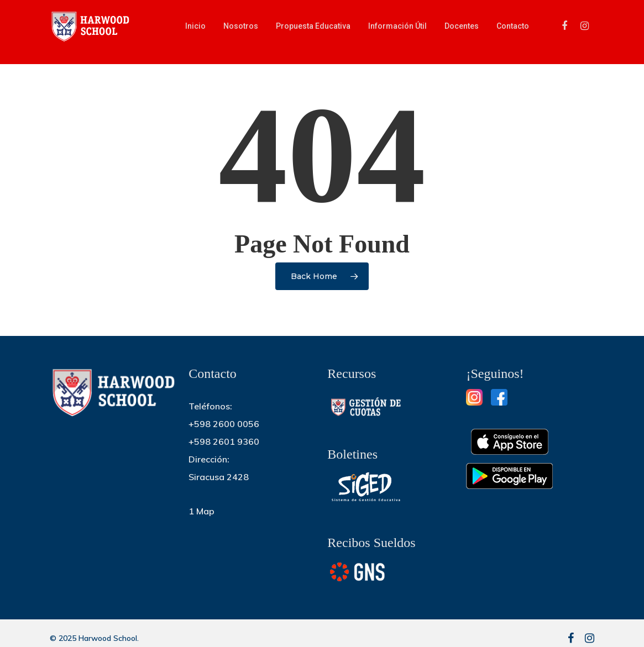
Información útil (397, 31)
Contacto (513, 31)
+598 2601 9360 (224, 441)
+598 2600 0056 (224, 424)
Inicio (195, 31)
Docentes (462, 31)
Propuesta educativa (313, 31)
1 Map (201, 511)
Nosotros (241, 31)
